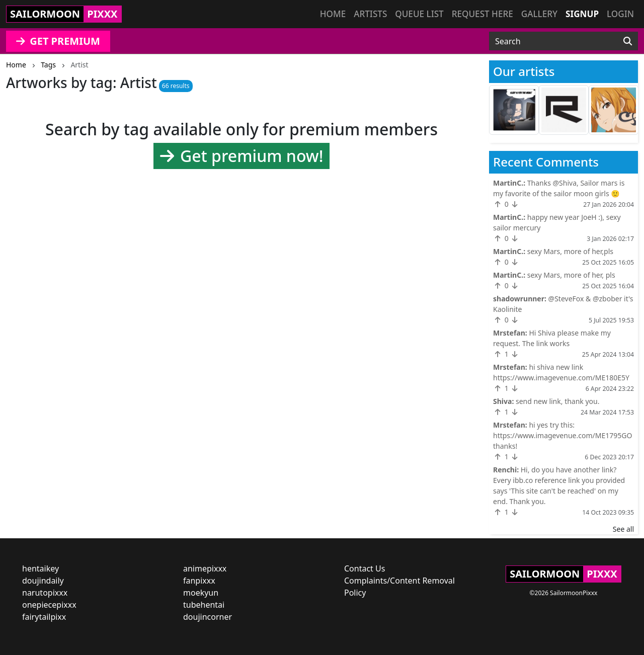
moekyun (201, 593)
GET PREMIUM (58, 41)
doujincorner (208, 617)
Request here (482, 14)
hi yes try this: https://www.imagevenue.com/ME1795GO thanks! (562, 435)
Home (333, 14)
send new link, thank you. (558, 401)
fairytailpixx (44, 617)
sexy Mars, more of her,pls (570, 251)
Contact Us (365, 568)
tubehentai (204, 605)
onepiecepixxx (49, 605)
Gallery (539, 14)
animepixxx (205, 568)
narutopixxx (45, 593)
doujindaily (43, 581)
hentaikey (41, 568)
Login (620, 14)
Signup (582, 14)
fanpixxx (199, 581)
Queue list (419, 14)
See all (623, 529)
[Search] (628, 41)
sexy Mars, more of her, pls (571, 275)
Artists (370, 14)
